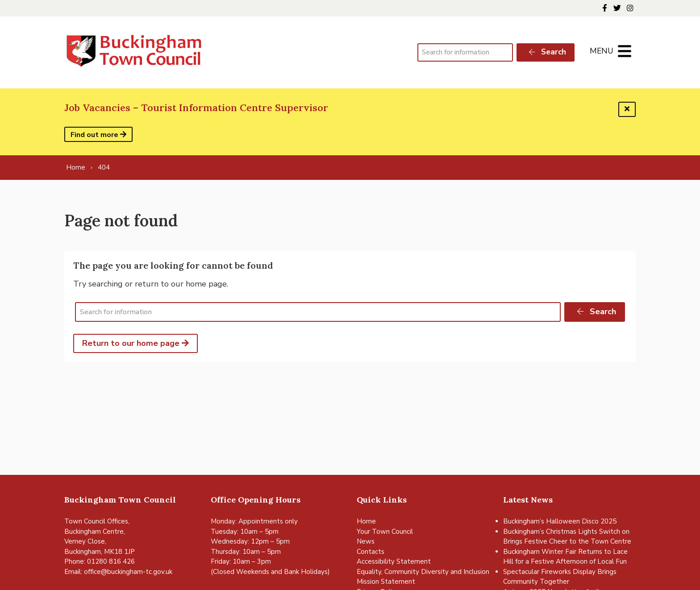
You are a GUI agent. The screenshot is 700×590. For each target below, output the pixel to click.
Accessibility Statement (394, 561)
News (366, 541)
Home (366, 521)
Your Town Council (385, 532)
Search (547, 52)
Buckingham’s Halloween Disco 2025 (560, 521)
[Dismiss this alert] (627, 109)
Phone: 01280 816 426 (100, 561)
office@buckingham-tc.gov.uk (128, 572)
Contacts (371, 552)
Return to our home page (135, 343)
